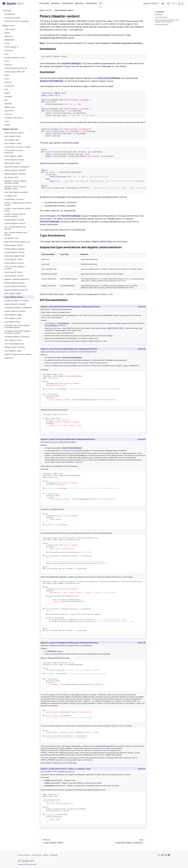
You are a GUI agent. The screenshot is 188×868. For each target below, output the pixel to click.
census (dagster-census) (14, 160)
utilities (7, 125)
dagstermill (9, 358)
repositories (9, 111)
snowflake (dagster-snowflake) (17, 337)
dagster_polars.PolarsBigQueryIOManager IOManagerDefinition (70, 643)
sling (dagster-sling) (12, 322)
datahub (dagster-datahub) (15, 174)
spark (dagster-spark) (13, 340)
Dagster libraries (10, 129)
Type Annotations (161, 17)
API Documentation (162, 25)
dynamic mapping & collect (15, 58)
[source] (142, 307)
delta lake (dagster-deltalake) (16, 192)
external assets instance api (16, 68)
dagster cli (9, 36)
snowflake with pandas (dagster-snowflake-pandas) (18, 326)
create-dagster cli (12, 47)
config (7, 43)
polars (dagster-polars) (14, 297)
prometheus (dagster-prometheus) (18, 308)
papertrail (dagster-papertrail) (16, 290)
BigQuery (88, 646)
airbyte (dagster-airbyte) (14, 133)
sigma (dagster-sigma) (13, 315)
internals (8, 82)
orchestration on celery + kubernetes (15, 152)
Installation (160, 12)
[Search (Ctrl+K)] (176, 4)
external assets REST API (15, 72)
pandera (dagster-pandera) (15, 286)
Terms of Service (24, 855)
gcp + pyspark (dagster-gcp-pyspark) (16, 234)
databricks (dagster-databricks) (17, 167)
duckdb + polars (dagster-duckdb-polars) (18, 210)
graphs (7, 75)
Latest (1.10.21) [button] (150, 3)
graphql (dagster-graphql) (15, 249)
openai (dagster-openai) (14, 276)
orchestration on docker (14, 199)
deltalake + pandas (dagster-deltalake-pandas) (16, 182)
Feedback (54, 855)
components (9, 40)
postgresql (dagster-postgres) (17, 301)
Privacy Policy (37, 855)
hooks (7, 79)
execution (8, 65)
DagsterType (93, 790)
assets (7, 33)
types (7, 121)
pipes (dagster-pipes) (13, 293)
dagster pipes (10, 107)
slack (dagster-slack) (13, 318)
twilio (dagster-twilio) (13, 351)
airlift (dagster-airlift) (13, 136)
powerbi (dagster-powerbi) (15, 304)
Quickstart (159, 15)
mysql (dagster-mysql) (13, 272)
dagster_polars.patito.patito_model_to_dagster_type (66, 769)
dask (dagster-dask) (12, 163)
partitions (8, 104)
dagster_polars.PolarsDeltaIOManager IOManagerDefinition (68, 439)
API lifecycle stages (12, 18)
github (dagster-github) (13, 245)
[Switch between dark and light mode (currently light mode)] (163, 4)
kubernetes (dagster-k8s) (15, 256)
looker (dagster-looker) (14, 259)
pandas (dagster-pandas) (14, 283)
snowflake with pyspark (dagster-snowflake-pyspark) (18, 332)
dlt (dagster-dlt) (11, 196)
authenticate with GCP (105, 746)
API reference (10, 14)
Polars (84, 21)
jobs (6, 89)
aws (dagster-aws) (12, 140)
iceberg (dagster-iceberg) (14, 252)
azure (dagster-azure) (13, 143)
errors (7, 61)
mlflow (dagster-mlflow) (14, 263)
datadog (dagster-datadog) (15, 170)
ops (6, 100)
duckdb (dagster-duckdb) (14, 220)
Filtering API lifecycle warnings (16, 21)
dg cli (7, 54)
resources (8, 114)
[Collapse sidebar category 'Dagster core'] (31, 26)
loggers (7, 93)
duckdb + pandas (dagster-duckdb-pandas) (18, 204)
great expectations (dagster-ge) (17, 242)
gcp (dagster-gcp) (12, 238)
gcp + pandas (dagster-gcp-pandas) (16, 228)
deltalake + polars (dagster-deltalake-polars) (15, 188)
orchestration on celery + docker (17, 147)
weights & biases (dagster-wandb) (18, 354)
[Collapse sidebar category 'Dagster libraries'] (31, 129)
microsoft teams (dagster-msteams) (15, 268)
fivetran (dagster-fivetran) (15, 223)
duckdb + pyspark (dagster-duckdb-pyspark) (15, 215)
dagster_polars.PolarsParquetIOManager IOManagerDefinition (70, 349)
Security (46, 855)
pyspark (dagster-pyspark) (15, 311)
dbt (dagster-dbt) (11, 177)
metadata (8, 96)
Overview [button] (7, 11)
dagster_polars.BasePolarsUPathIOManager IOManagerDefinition (71, 307)
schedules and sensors (14, 118)
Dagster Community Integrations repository (123, 43)
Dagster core (8, 26)
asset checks (10, 29)
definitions (9, 50)
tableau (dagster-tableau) (15, 347)
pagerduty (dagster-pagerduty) (17, 279)
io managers (9, 86)
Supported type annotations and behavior (167, 21)
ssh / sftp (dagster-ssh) (14, 344)
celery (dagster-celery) (14, 156)
